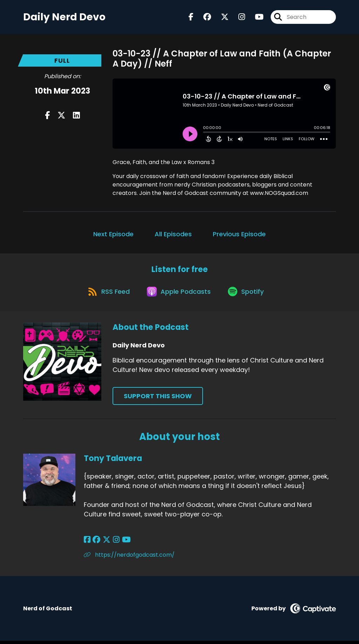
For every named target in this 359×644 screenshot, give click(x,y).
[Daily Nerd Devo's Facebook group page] (203, 17)
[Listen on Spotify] (248, 294)
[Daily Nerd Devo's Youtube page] (255, 17)
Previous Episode (239, 235)
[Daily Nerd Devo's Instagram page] (238, 17)
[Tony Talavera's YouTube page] (123, 543)
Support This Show (158, 399)
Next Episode (113, 235)
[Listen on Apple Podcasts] (179, 294)
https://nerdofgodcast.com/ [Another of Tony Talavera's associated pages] (129, 558)
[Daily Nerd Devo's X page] (221, 17)
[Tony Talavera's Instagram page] (113, 543)
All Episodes (173, 235)
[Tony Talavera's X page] (105, 543)
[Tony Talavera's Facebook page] (87, 543)
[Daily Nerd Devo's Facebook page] (191, 17)
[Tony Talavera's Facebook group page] (96, 543)
